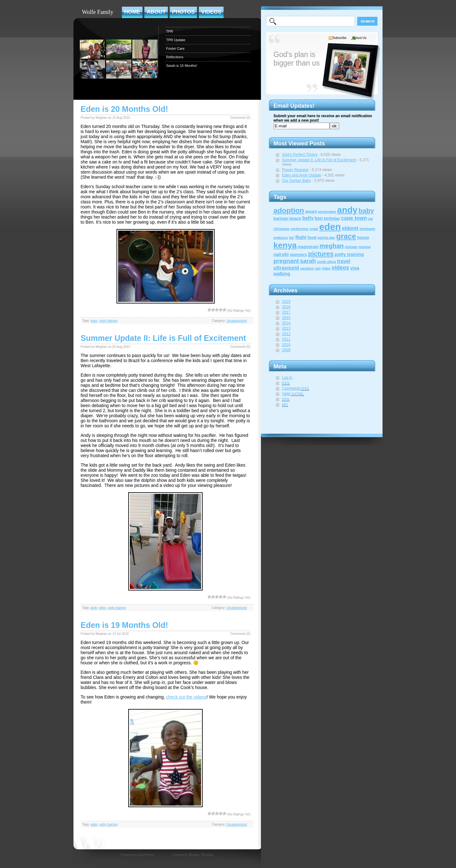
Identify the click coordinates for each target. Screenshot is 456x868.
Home (132, 12)
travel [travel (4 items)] (344, 261)
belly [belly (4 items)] (308, 218)
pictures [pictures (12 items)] (321, 254)
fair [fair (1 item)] (291, 238)
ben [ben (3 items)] (319, 218)
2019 (286, 302)
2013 (286, 329)
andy (94, 608)
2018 (286, 307)
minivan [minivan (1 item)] (351, 247)
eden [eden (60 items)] (330, 227)
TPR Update (176, 40)
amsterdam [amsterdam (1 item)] (327, 212)
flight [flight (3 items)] (301, 237)
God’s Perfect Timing (300, 155)
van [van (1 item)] (318, 268)
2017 (286, 312)
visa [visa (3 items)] (355, 268)
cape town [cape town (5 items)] (354, 218)
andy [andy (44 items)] (347, 210)
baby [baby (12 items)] (366, 211)
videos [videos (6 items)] (340, 268)
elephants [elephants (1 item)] (367, 229)
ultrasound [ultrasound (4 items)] (286, 268)
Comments (296, 388)
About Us (360, 38)
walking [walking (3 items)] (282, 274)
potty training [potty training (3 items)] (349, 254)
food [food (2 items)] (312, 237)
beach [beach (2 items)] (295, 218)
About (156, 12)
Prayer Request (295, 170)
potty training (108, 321)
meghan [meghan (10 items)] (332, 246)
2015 (286, 318)
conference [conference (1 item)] (299, 229)
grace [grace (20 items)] (346, 236)
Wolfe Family (98, 12)
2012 (286, 334)
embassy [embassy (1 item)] (281, 238)
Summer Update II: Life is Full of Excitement (163, 338)
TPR (170, 31)
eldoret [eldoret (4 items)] (350, 228)
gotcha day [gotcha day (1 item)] (326, 238)
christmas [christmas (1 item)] (282, 229)
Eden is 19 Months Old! (124, 625)
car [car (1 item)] (370, 219)
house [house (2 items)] (363, 237)
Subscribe (339, 38)
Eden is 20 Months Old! (124, 109)
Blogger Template (201, 855)
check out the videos (187, 697)
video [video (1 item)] (326, 268)
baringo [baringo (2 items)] (281, 218)
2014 (286, 323)
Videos (211, 12)
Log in (287, 378)
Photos (183, 12)
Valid (293, 394)
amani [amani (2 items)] (311, 211)
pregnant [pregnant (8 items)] (286, 261)
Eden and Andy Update (302, 175)
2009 (286, 350)
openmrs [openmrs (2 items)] (298, 255)
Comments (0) (240, 118)
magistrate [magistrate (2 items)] (308, 247)
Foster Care (175, 48)
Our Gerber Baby (297, 181)
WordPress (146, 855)
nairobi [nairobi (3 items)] (281, 254)
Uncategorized (237, 321)
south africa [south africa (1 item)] (326, 262)
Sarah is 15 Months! (182, 66)
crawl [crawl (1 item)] (314, 229)
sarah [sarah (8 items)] (308, 261)
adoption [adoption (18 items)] (289, 210)
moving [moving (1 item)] (364, 247)
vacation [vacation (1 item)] (307, 268)
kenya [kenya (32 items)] (285, 245)
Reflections (175, 57)
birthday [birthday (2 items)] (332, 218)
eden (94, 321)
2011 (286, 339)
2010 (286, 345)
